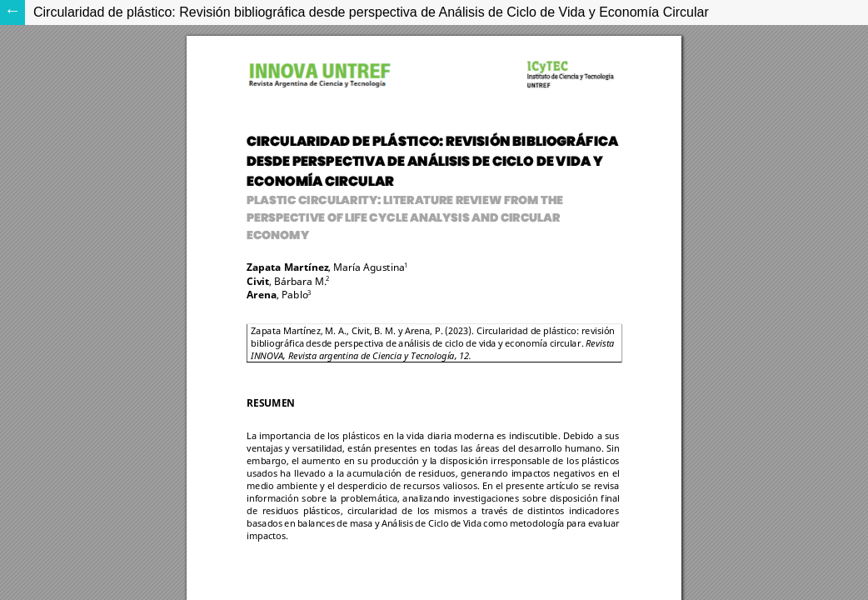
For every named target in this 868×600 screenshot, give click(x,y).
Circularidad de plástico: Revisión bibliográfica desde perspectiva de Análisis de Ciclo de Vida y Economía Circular (371, 12)
